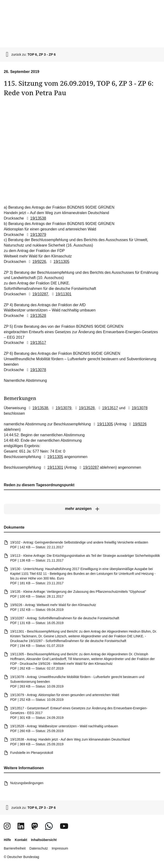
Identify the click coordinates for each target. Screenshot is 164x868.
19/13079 (35, 234)
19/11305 (59, 261)
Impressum (60, 848)
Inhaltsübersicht (44, 840)
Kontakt (21, 840)
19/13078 (35, 370)
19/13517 (35, 343)
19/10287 (38, 294)
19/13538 (35, 218)
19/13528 (35, 316)
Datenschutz (39, 848)
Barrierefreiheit (15, 848)
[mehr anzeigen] (82, 509)
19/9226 (37, 261)
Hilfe (7, 840)
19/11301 (61, 294)
